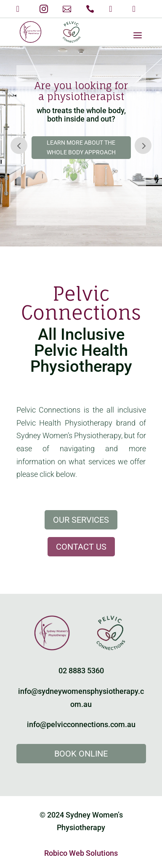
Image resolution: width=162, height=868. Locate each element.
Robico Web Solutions (81, 853)
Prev (19, 146)
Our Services (81, 520)
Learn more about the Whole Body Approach (81, 147)
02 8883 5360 (81, 671)
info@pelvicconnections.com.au (81, 724)
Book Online (81, 754)
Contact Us (81, 547)
